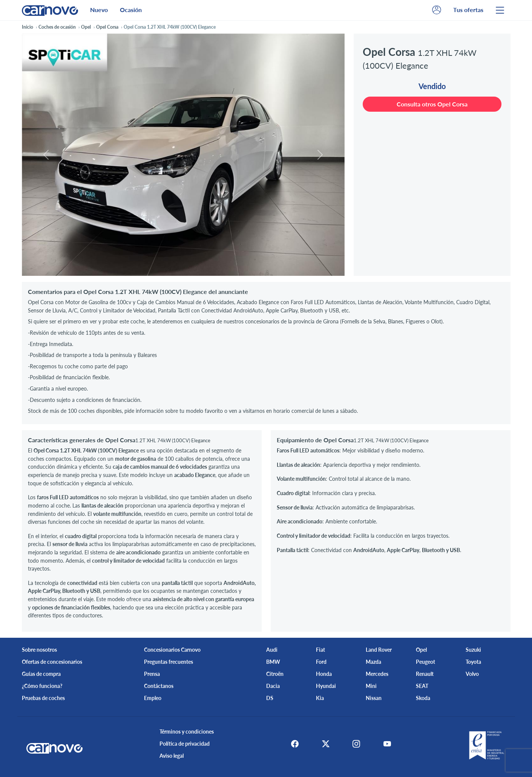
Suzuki (473, 650)
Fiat (320, 650)
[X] (325, 744)
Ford (321, 662)
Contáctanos (159, 686)
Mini (371, 686)
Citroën (275, 674)
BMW (273, 662)
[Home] (50, 10)
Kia (320, 698)
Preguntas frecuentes (169, 662)
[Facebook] (293, 744)
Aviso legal (171, 756)
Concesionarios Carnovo (172, 650)
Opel (421, 650)
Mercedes (377, 674)
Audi (272, 650)
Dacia (273, 686)
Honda (324, 674)
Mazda (373, 662)
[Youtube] (388, 744)
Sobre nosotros (39, 650)
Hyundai (326, 686)
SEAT (422, 686)
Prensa (152, 674)
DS (270, 698)
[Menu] (500, 10)
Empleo (153, 698)
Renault (425, 674)
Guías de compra (41, 674)
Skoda (423, 698)
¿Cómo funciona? (42, 686)
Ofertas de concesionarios (52, 662)
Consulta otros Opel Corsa (432, 104)
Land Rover (379, 650)
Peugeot (425, 662)
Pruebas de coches (43, 698)
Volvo (472, 674)
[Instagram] (356, 744)
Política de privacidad (184, 744)
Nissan (374, 698)
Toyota (473, 662)
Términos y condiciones (186, 732)
